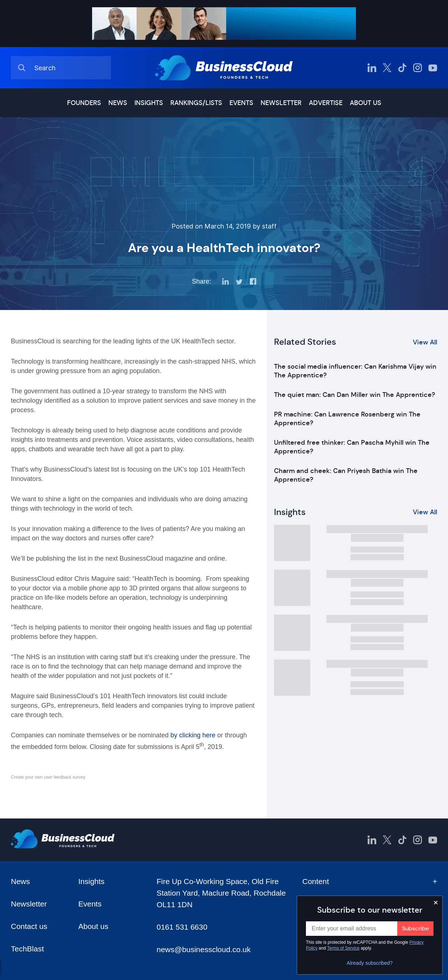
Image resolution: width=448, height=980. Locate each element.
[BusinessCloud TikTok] (402, 68)
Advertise (326, 103)
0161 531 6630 (182, 927)
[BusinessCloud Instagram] (418, 68)
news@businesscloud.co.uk (204, 949)
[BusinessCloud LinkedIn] (372, 68)
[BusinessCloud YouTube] (433, 68)
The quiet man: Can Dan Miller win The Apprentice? (354, 395)
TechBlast (27, 949)
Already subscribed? (370, 963)
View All (425, 342)
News (118, 103)
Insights (149, 103)
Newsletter (281, 103)
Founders (84, 103)
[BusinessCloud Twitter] (387, 68)
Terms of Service (343, 948)
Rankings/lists (196, 103)
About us (366, 103)
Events (241, 103)
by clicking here (193, 735)
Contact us (29, 926)
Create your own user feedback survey (48, 777)
